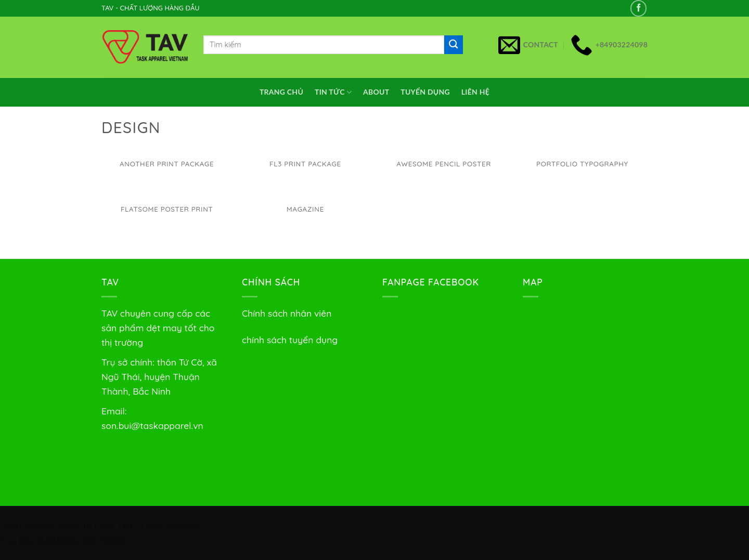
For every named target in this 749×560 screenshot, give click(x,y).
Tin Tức (333, 92)
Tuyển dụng (425, 92)
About (376, 92)
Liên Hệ (475, 92)
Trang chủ (281, 92)
